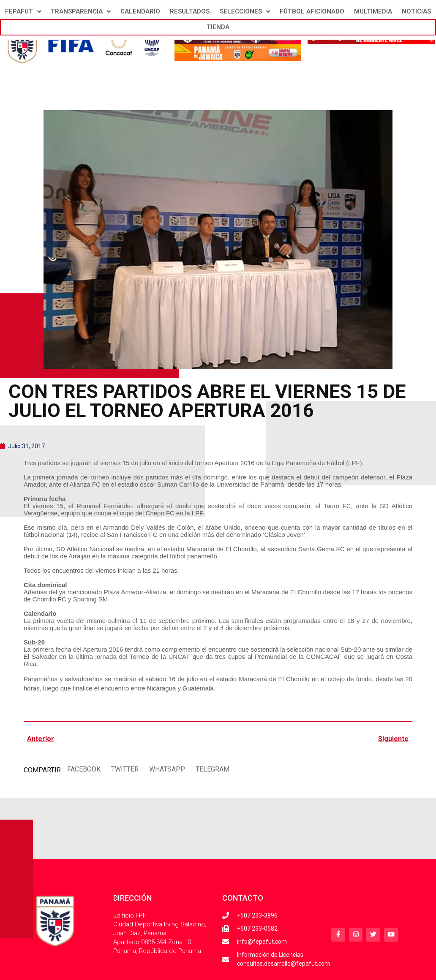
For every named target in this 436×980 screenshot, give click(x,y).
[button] (84, 769)
